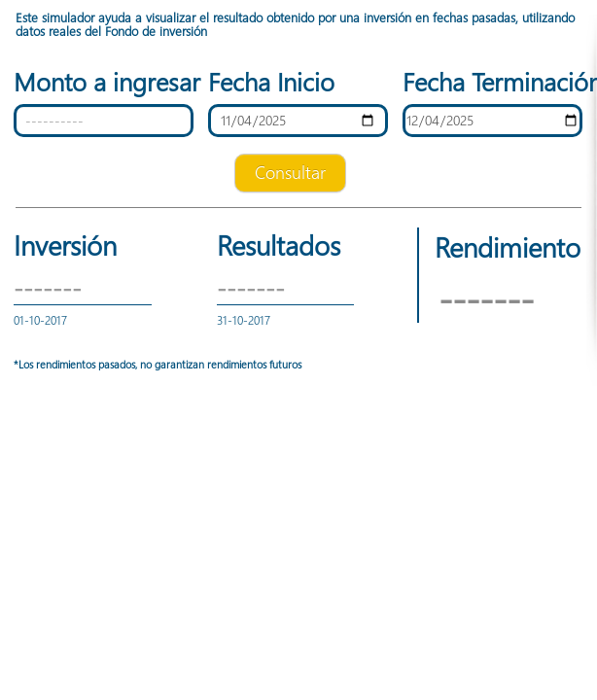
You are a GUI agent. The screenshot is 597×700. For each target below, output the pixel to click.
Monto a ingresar (104, 81)
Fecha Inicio (271, 81)
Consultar (290, 172)
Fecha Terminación (492, 81)
